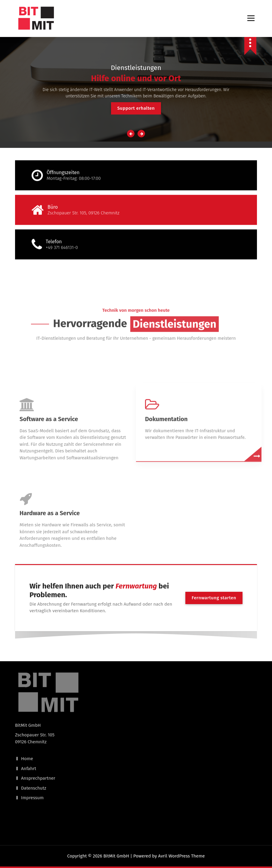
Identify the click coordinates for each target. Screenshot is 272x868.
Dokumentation (166, 483)
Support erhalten (136, 108)
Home (27, 710)
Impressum (32, 749)
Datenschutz (34, 739)
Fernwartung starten (214, 598)
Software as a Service (49, 483)
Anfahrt (29, 719)
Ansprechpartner (38, 729)
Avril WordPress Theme (182, 856)
